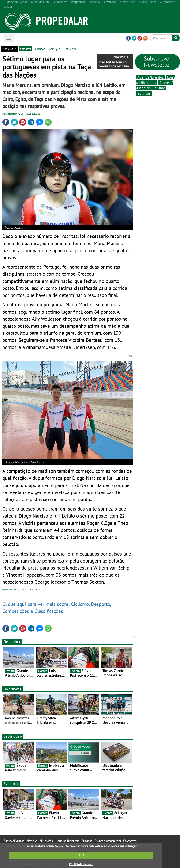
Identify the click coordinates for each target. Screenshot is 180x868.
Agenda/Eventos (151, 77)
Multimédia (46, 841)
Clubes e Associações (108, 841)
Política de (81, 864)
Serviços (144, 93)
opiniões (71, 49)
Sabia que (13, 736)
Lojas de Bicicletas (67, 841)
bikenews (40, 49)
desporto (26, 49)
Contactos (130, 841)
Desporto (12, 642)
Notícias (32, 841)
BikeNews (13, 689)
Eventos (11, 784)
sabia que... (55, 49)
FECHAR (81, 855)
